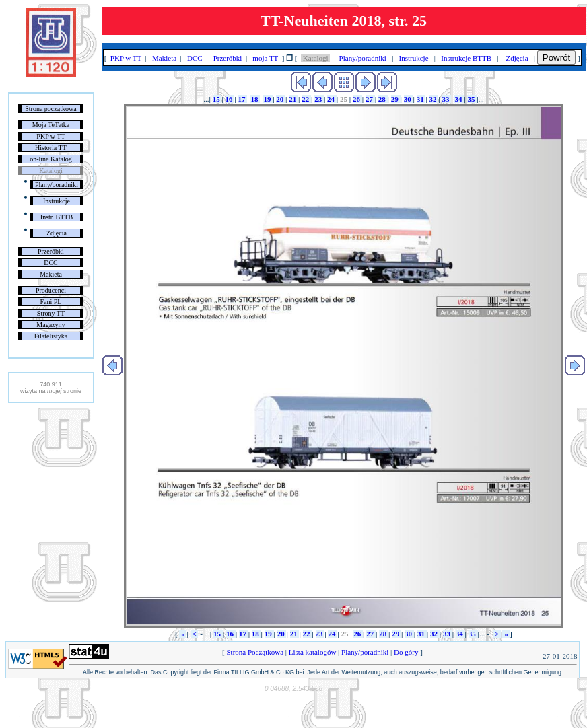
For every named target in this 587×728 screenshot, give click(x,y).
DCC (51, 263)
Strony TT (51, 313)
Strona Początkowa (255, 652)
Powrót (556, 58)
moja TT (266, 58)
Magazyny (50, 325)
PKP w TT (50, 136)
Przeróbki (51, 251)
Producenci (51, 290)
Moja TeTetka (51, 125)
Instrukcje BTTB (467, 58)
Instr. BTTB (57, 217)
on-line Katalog (50, 159)
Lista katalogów (312, 652)
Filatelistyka (51, 336)
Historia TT (51, 148)
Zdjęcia (57, 233)
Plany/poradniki (57, 185)
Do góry (406, 652)
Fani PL (50, 302)
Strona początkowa (50, 109)
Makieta (51, 274)
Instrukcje (57, 201)
